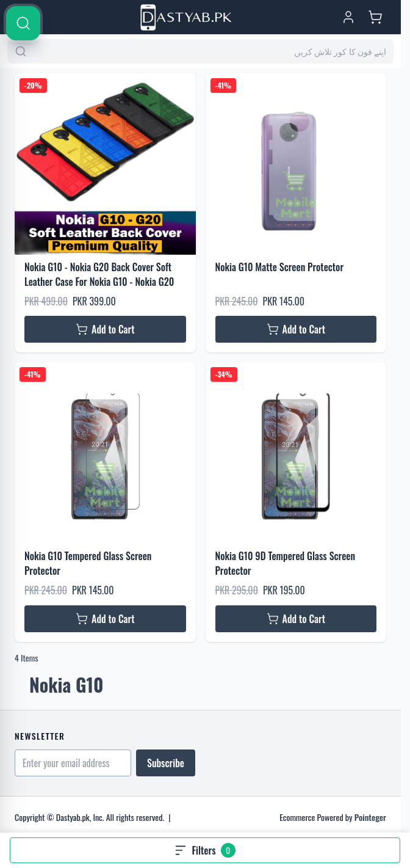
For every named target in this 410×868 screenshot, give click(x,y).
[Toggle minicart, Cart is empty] (375, 17)
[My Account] (348, 17)
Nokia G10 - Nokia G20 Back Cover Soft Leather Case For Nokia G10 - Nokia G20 (99, 274)
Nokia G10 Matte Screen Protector (280, 267)
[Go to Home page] (186, 17)
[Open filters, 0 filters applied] (205, 850)
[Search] (387, 374)
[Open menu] (24, 17)
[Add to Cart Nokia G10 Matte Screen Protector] (296, 329)
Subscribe (166, 763)
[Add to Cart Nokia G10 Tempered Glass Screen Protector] (105, 619)
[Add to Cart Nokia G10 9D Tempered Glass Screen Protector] (296, 619)
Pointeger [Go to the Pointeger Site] (370, 817)
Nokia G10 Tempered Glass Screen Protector (88, 563)
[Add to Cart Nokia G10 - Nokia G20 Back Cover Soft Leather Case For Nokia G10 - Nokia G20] (105, 329)
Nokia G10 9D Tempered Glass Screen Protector (286, 563)
